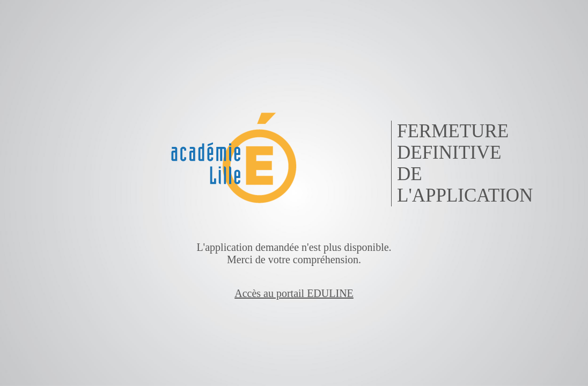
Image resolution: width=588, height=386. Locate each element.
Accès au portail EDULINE (294, 293)
